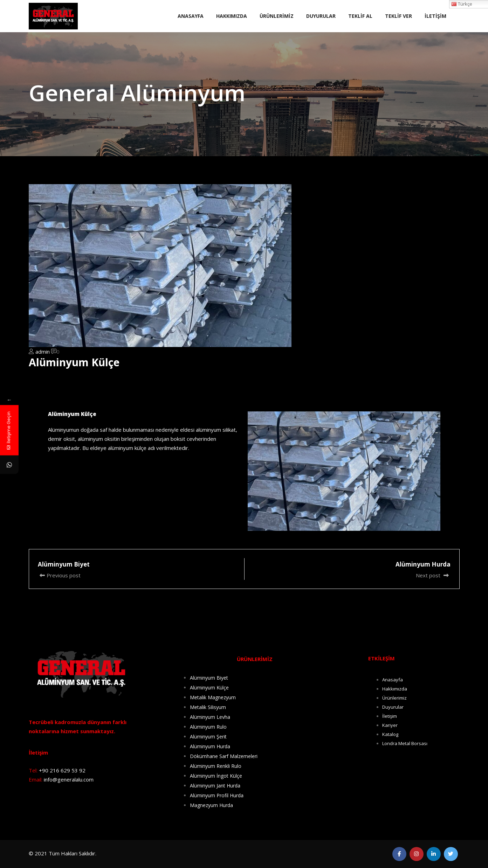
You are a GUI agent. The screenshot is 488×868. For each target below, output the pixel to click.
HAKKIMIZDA (232, 16)
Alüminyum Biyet (209, 678)
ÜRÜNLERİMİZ (277, 16)
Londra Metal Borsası (405, 743)
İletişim (390, 716)
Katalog (390, 734)
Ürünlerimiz (394, 698)
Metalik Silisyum (208, 707)
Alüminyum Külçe (209, 688)
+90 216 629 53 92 (62, 770)
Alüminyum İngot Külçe (216, 776)
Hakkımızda (395, 689)
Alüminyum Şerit (208, 737)
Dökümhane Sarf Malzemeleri (224, 756)
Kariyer (390, 725)
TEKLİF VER (398, 16)
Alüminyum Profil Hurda (217, 795)
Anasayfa (393, 680)
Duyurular (393, 707)
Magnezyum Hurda (211, 805)
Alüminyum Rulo (208, 727)
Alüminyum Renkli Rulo (216, 766)
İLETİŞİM (435, 16)
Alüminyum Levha (210, 717)
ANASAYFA (191, 16)
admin (43, 352)
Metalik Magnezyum (213, 697)
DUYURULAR (321, 16)
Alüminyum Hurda (210, 746)
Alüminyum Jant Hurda (215, 786)
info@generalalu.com (69, 779)
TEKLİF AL (360, 16)
